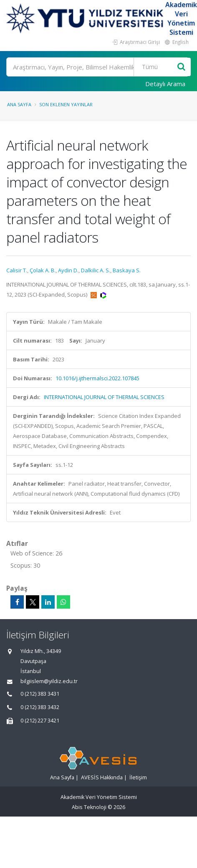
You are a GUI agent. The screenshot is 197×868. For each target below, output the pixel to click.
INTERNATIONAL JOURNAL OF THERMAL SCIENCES (104, 397)
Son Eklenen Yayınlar (66, 104)
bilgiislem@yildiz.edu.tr (49, 681)
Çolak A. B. (43, 270)
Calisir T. (17, 270)
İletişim (138, 777)
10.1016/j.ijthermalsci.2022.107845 (97, 378)
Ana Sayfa (19, 104)
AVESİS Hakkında (102, 777)
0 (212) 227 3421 (40, 721)
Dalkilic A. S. (96, 270)
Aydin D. (68, 270)
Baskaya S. (127, 270)
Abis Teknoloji (89, 807)
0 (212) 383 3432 (40, 707)
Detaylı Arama (165, 84)
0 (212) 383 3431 (40, 694)
